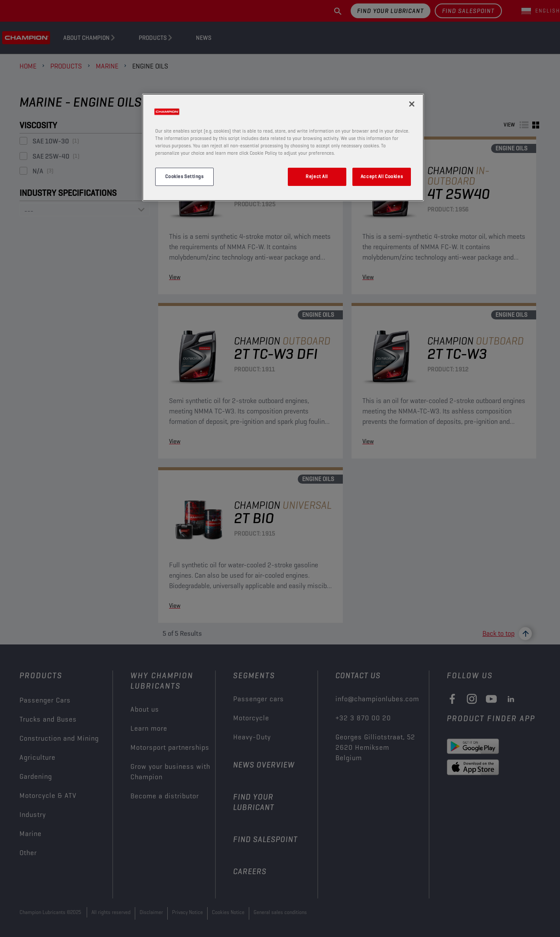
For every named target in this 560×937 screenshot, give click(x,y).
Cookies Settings (184, 176)
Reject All (317, 176)
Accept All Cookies (382, 176)
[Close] (412, 104)
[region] (283, 147)
